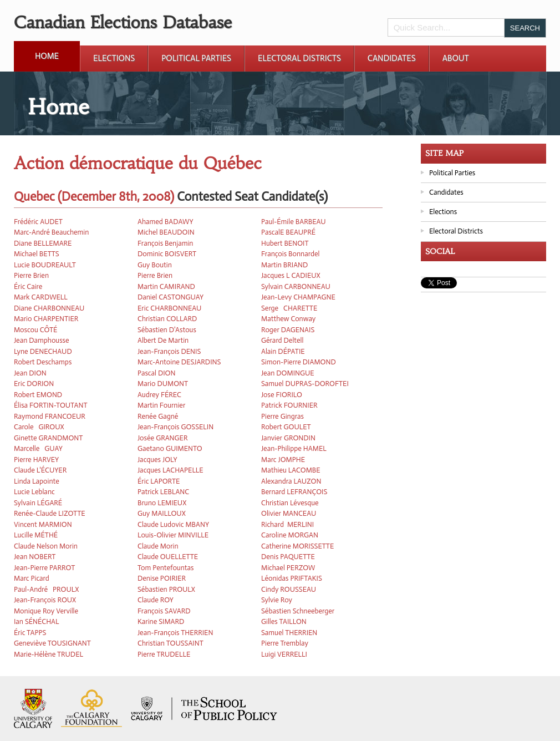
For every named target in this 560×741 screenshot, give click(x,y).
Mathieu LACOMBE (291, 470)
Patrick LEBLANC (163, 492)
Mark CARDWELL (41, 297)
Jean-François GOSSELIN (175, 427)
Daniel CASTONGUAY (170, 297)
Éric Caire (28, 286)
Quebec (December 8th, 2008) (94, 197)
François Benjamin (165, 243)
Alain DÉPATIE (283, 351)
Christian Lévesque (290, 503)
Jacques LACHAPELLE (170, 470)
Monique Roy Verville (46, 611)
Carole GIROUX (39, 427)
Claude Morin (158, 546)
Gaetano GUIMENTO (170, 448)
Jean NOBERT (35, 557)
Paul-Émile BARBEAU (294, 222)
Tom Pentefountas (166, 568)
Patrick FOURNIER (289, 405)
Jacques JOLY (157, 460)
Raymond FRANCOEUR (50, 416)
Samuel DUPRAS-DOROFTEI (305, 384)
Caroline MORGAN (290, 535)
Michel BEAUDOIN (166, 232)
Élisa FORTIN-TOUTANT (51, 405)
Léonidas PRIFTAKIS (292, 578)
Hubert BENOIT (285, 243)
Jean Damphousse (42, 340)
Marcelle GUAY (38, 448)
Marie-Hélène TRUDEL (49, 654)
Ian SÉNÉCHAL (37, 621)
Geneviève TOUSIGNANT (52, 643)
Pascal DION (156, 373)
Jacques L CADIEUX (291, 275)
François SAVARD (164, 611)
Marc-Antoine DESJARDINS (179, 362)
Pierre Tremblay (285, 643)
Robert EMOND (38, 395)
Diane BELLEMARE (43, 243)
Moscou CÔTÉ (35, 330)
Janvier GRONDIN (288, 438)
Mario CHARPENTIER (46, 319)
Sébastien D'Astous (167, 330)
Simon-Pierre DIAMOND (299, 362)
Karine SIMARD (161, 621)
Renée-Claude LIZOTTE (50, 513)
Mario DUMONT (163, 384)
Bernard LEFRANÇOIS (294, 492)
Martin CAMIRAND (166, 286)
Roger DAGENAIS (288, 330)
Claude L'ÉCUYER (40, 470)
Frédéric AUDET (38, 222)
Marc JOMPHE (283, 460)
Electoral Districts (299, 58)
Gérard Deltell (282, 340)
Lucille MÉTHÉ (36, 535)
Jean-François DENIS (169, 351)
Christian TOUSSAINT (170, 643)
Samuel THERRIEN (289, 633)
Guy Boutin (155, 265)
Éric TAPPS (30, 633)
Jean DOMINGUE (288, 373)
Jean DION (30, 373)
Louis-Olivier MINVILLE (173, 535)
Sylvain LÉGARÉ (38, 503)
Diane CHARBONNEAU (49, 308)
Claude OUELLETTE (168, 557)
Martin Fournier (161, 405)
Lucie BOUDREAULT (45, 265)
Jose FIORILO (282, 395)
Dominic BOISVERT (167, 254)
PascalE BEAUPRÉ (288, 232)
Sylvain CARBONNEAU (296, 286)
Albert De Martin (163, 340)
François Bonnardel (290, 254)
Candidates (392, 58)
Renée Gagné (158, 416)
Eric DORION (34, 384)
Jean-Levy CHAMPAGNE (298, 297)
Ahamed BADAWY (165, 222)
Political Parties (196, 58)
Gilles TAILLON (284, 621)
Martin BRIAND (284, 265)
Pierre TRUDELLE (164, 654)
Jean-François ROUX (45, 600)
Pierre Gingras (282, 416)
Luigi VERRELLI (284, 654)
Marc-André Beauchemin (51, 232)
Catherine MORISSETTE (297, 546)
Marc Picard (32, 578)
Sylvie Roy (277, 600)
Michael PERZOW (288, 568)
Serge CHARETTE (289, 308)
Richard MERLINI (287, 524)
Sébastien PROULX (166, 589)
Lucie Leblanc (34, 492)
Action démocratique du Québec (138, 163)
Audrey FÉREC (159, 395)
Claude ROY (156, 600)
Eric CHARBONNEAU (169, 308)
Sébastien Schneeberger (298, 611)
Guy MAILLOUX (162, 513)
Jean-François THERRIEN (175, 633)
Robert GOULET (286, 427)
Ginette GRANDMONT (48, 438)
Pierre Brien (31, 275)
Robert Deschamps (43, 362)
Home (47, 56)
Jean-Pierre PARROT (44, 568)
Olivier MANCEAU (289, 513)
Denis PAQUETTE (288, 557)
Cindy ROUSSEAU (289, 589)
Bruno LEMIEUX (162, 503)
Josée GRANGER (162, 438)
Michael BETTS (37, 254)
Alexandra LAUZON (291, 481)
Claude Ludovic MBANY (173, 524)
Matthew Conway (288, 319)
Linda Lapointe (37, 481)
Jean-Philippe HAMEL (294, 448)
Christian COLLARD (167, 319)
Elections (114, 58)
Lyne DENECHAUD (43, 351)
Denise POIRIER (162, 578)
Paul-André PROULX (46, 589)
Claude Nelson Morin (46, 546)
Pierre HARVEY (36, 460)
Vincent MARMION (43, 524)
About (456, 58)
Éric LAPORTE (159, 481)
